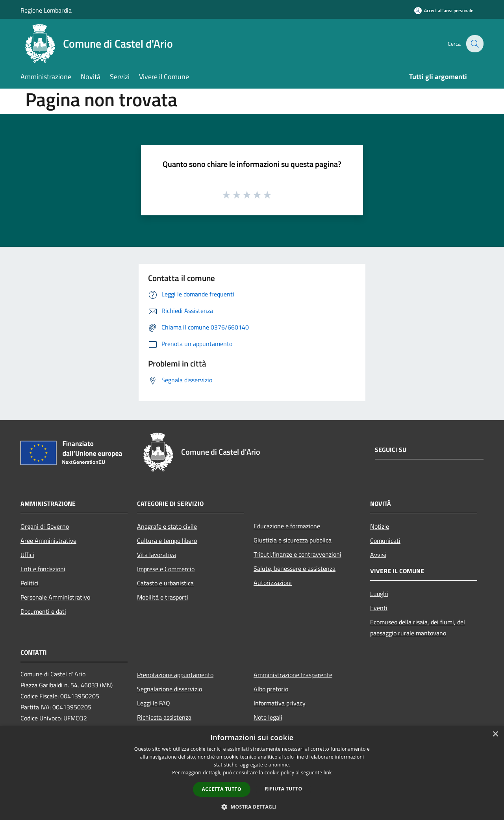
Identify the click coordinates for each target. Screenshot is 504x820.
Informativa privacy (280, 703)
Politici (30, 583)
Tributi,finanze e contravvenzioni (297, 554)
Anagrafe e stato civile (167, 526)
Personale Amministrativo (55, 597)
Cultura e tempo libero (167, 540)
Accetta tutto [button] (222, 789)
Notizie (380, 526)
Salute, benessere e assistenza (295, 568)
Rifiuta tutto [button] (284, 789)
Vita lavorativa (157, 555)
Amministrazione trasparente (293, 675)
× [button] (495, 734)
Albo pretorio (271, 689)
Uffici (27, 555)
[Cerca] (474, 44)
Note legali (268, 717)
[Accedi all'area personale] (444, 10)
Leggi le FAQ (154, 703)
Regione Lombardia (46, 10)
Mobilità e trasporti (163, 597)
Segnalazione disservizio (170, 689)
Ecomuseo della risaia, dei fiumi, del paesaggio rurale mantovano (418, 627)
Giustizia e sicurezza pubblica (293, 540)
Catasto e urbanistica (165, 583)
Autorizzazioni (273, 583)
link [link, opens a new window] (328, 773)
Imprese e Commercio (166, 569)
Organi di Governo (45, 526)
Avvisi (378, 555)
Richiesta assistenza (164, 717)
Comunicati (385, 540)
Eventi (379, 608)
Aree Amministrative (48, 540)
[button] (252, 807)
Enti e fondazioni (43, 569)
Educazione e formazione (287, 526)
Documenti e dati (43, 611)
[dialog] (252, 773)
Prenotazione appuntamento (175, 675)
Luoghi (379, 594)
